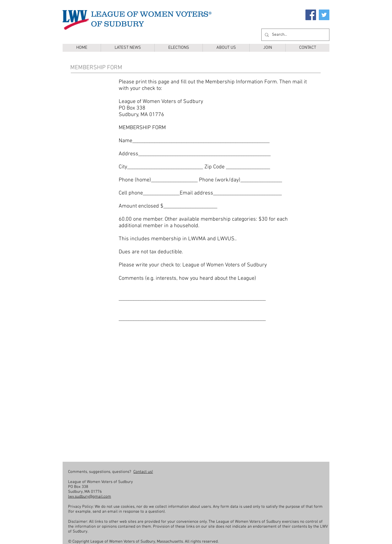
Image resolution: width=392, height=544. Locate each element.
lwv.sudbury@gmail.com (90, 497)
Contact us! (143, 472)
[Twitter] (324, 15)
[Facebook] (311, 15)
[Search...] (295, 35)
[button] (178, 48)
